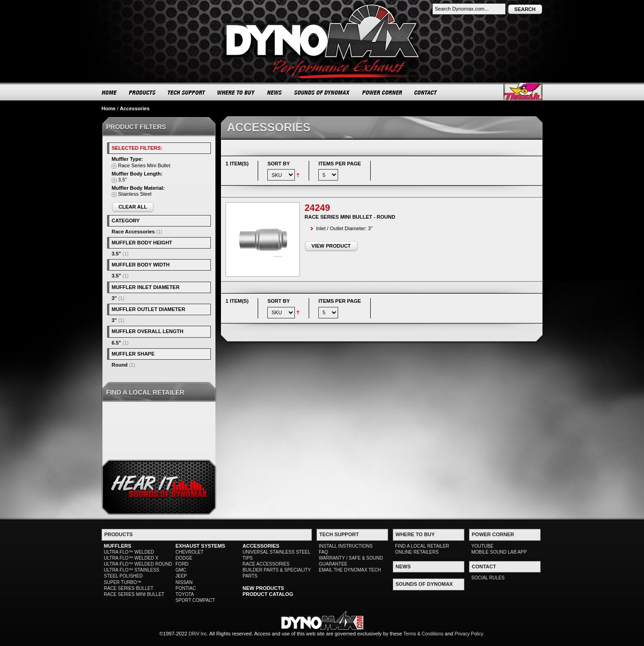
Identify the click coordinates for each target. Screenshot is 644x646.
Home (109, 108)
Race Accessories (133, 232)
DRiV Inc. (198, 634)
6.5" (116, 343)
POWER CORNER (382, 92)
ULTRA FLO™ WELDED (129, 552)
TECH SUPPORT (187, 92)
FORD (182, 564)
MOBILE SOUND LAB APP (499, 552)
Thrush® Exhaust (523, 92)
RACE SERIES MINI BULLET (134, 594)
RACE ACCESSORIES (266, 564)
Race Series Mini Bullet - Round (350, 217)
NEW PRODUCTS (263, 588)
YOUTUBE (482, 546)
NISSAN (184, 582)
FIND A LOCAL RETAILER (422, 546)
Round (120, 365)
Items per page (340, 164)
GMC (181, 570)
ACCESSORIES (261, 546)
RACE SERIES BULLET (129, 588)
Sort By (279, 164)
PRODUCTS (142, 92)
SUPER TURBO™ (123, 582)
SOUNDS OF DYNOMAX (322, 92)
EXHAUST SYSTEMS (200, 546)
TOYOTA (185, 594)
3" (114, 298)
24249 (317, 208)
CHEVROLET (189, 552)
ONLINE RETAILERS (417, 552)
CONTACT (426, 92)
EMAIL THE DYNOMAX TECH (350, 570)
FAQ (323, 552)
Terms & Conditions (424, 634)
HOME (109, 92)
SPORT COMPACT (195, 600)
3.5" (116, 254)
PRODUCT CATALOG (268, 594)
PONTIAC (186, 588)
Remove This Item (114, 166)
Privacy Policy (469, 634)
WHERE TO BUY (236, 92)
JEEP (181, 576)
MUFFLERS (118, 546)
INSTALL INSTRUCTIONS (346, 546)
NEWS (275, 92)
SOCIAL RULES (488, 578)
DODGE (184, 558)
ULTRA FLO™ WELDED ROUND (138, 564)
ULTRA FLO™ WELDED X (131, 558)
